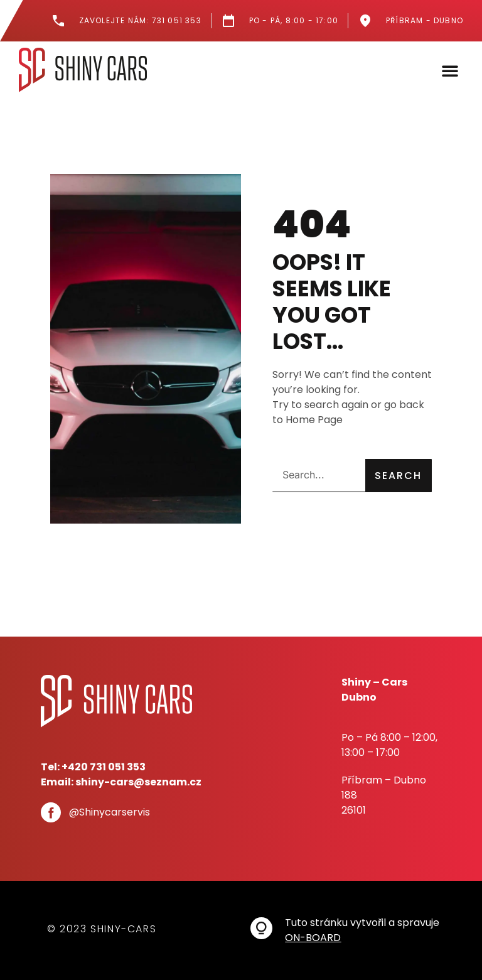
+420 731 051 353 (104, 767)
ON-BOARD (313, 938)
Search (398, 476)
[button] (450, 70)
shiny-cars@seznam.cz (138, 782)
